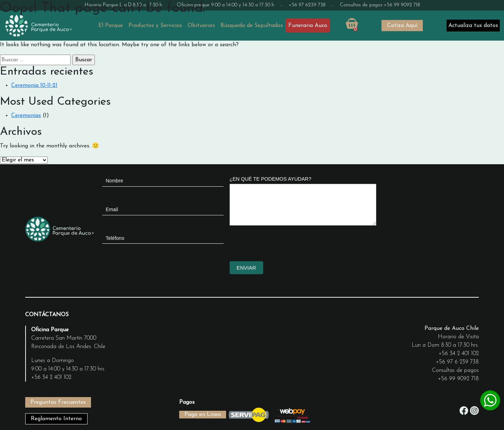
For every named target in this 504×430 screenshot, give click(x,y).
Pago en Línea (203, 415)
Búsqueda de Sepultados (252, 26)
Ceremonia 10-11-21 (34, 85)
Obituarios (201, 26)
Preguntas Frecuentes (58, 402)
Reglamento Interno (56, 419)
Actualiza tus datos (473, 26)
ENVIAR (246, 268)
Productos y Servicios (155, 26)
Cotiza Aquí (402, 26)
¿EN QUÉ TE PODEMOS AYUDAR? (271, 179)
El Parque (111, 26)
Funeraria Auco (308, 26)
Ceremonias (26, 116)
